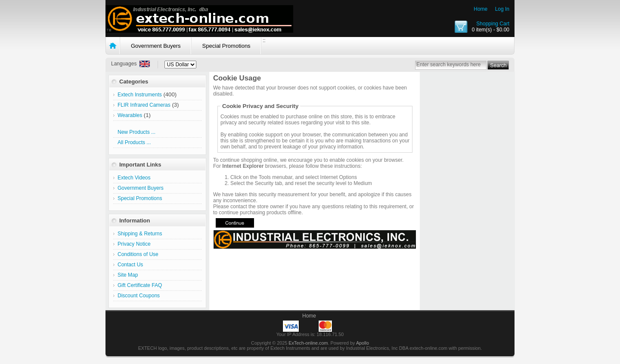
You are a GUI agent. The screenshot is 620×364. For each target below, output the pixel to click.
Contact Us (130, 265)
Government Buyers (156, 46)
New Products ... (136, 132)
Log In (502, 9)
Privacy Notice (134, 244)
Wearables (130, 115)
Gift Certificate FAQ (140, 285)
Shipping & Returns (140, 234)
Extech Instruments (140, 95)
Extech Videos (134, 178)
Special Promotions (226, 46)
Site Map (128, 275)
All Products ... (134, 142)
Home (480, 9)
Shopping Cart (493, 24)
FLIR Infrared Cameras (144, 105)
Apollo (363, 343)
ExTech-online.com (308, 343)
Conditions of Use (138, 254)
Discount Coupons (139, 296)
